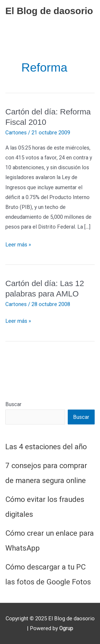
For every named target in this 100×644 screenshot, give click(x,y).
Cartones (16, 133)
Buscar (13, 404)
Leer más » (18, 245)
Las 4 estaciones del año (46, 447)
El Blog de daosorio (49, 11)
